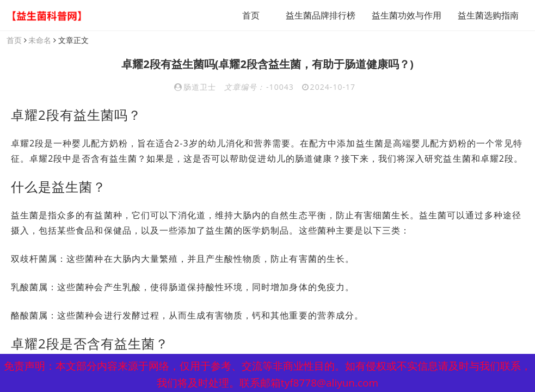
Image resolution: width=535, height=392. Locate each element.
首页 (251, 15)
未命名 (40, 40)
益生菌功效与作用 (407, 15)
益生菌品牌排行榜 (321, 15)
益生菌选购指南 (488, 15)
